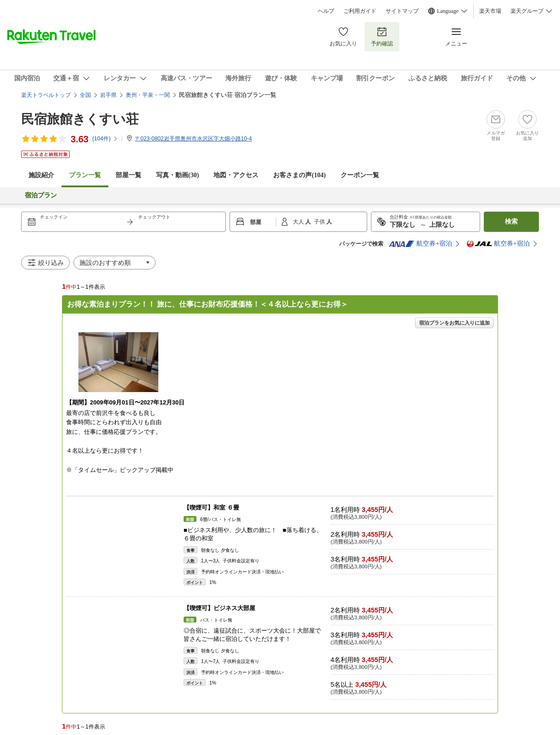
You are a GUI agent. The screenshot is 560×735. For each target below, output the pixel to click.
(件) (105, 139)
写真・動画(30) (177, 175)
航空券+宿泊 (420, 244)
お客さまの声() (299, 175)
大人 (299, 222)
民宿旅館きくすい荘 (80, 119)
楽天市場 (490, 11)
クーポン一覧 (360, 175)
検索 (511, 222)
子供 (320, 222)
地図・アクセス (236, 175)
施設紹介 (41, 175)
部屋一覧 (129, 175)
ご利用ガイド (360, 11)
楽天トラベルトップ (46, 95)
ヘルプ (326, 11)
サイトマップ (402, 11)
